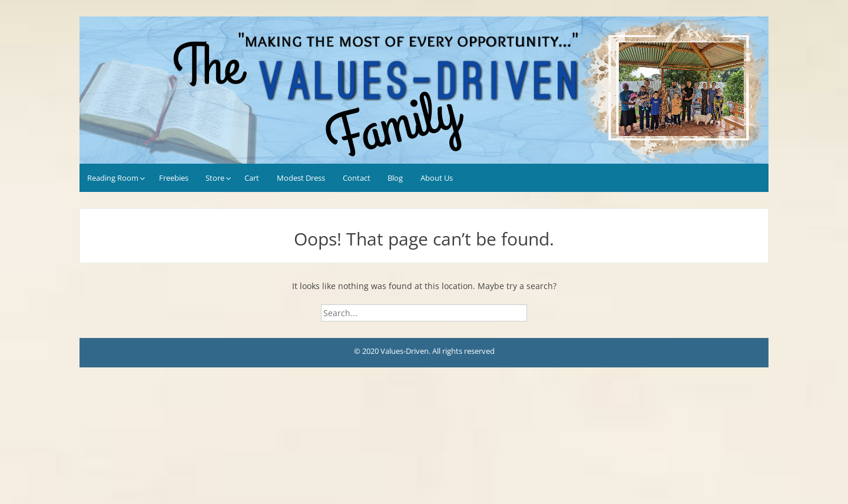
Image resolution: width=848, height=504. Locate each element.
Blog (395, 178)
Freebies (174, 178)
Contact (357, 178)
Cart (252, 178)
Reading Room (113, 178)
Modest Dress (301, 178)
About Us (437, 178)
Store (215, 178)
